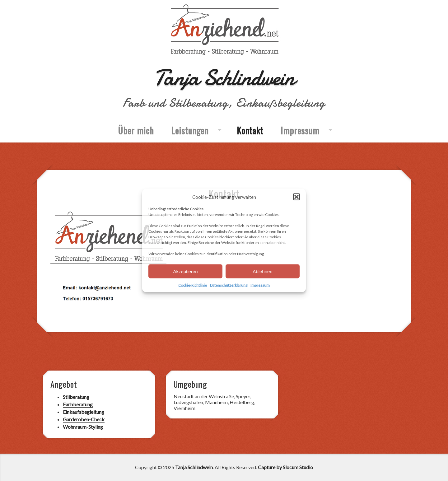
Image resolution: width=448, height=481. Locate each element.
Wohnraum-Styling (83, 427)
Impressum (260, 285)
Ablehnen (262, 271)
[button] (296, 197)
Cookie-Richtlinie (193, 285)
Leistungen (190, 131)
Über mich (136, 131)
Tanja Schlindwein (224, 78)
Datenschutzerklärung (229, 285)
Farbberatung (78, 404)
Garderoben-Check (84, 419)
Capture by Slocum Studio (285, 467)
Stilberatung (76, 397)
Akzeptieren (185, 271)
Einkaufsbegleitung (84, 412)
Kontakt (250, 131)
